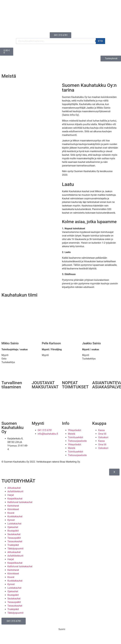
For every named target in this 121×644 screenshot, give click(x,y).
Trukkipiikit (13, 545)
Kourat (11, 513)
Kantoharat (13, 506)
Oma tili (102, 434)
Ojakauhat (13, 527)
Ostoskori (103, 437)
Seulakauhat (14, 534)
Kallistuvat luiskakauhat (20, 502)
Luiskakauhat (14, 524)
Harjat (11, 495)
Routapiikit (13, 531)
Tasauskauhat (15, 541)
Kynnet (11, 520)
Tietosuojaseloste (77, 441)
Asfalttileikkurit (15, 491)
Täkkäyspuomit (15, 549)
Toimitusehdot (76, 437)
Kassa (101, 430)
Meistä (72, 434)
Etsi (100, 41)
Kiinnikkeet (13, 509)
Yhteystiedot (75, 430)
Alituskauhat (14, 488)
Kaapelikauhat (15, 499)
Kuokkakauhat (15, 516)
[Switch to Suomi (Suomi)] (60, 629)
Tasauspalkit (14, 538)
